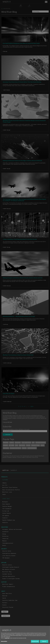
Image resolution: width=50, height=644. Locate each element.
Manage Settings (4, 641)
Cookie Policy (7, 638)
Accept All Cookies (35, 641)
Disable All (44, 641)
